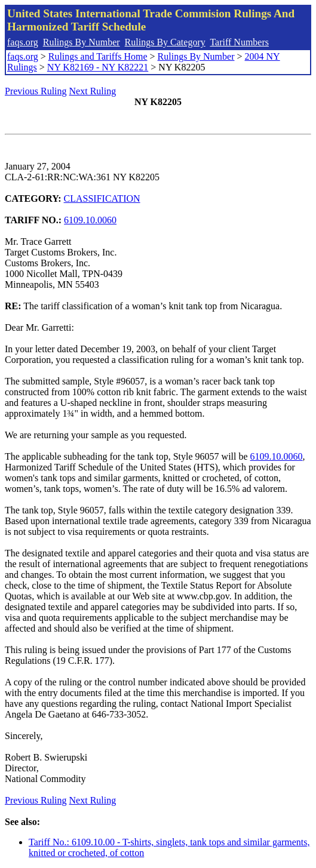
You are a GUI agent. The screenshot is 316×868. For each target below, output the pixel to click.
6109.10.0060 (90, 220)
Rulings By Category (165, 42)
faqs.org (23, 42)
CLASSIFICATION (102, 198)
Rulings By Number (82, 42)
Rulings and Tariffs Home (98, 56)
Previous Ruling (36, 91)
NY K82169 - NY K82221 (98, 67)
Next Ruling (93, 91)
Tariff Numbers (239, 42)
